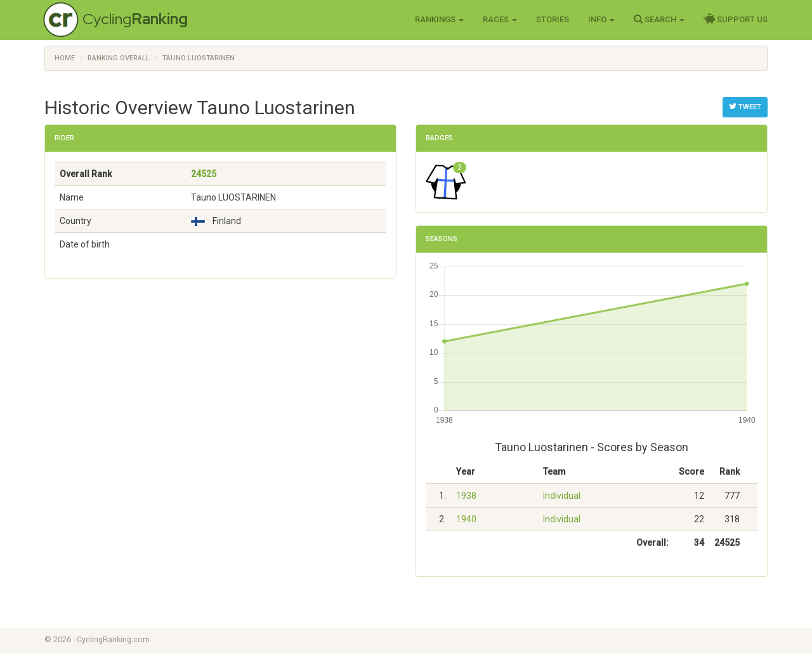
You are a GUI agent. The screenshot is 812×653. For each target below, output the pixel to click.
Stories (553, 19)
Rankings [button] (439, 19)
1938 (466, 496)
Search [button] (659, 19)
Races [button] (500, 19)
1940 (466, 519)
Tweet (745, 107)
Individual (562, 496)
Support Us (736, 19)
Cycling (135, 19)
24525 (204, 174)
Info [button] (601, 19)
